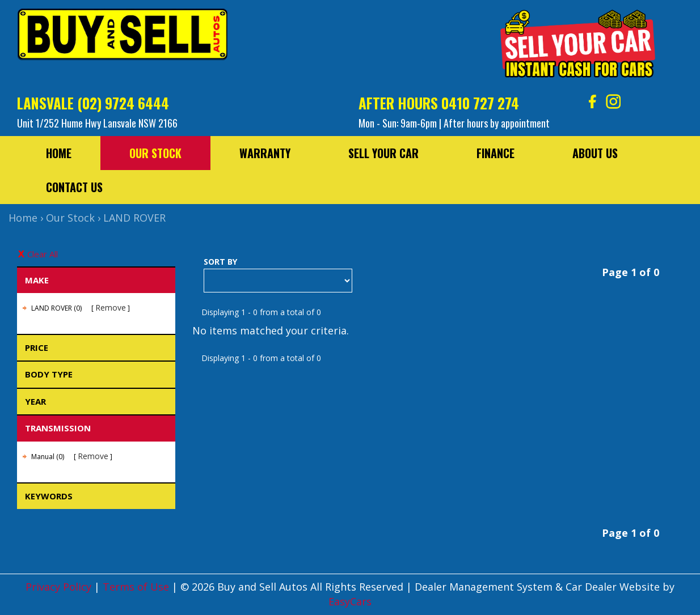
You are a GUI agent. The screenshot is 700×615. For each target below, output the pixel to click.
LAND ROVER (134, 218)
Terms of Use (137, 587)
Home (59, 153)
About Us (595, 153)
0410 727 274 (480, 103)
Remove (111, 307)
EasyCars (350, 601)
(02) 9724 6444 (123, 103)
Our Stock (155, 153)
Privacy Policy (60, 587)
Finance (496, 153)
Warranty (265, 153)
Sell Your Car (383, 153)
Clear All (43, 254)
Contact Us (74, 187)
